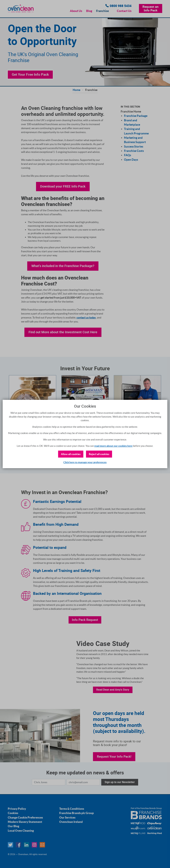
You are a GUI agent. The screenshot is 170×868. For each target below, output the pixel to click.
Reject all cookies (99, 454)
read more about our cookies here (113, 446)
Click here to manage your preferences (85, 462)
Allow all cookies (71, 454)
